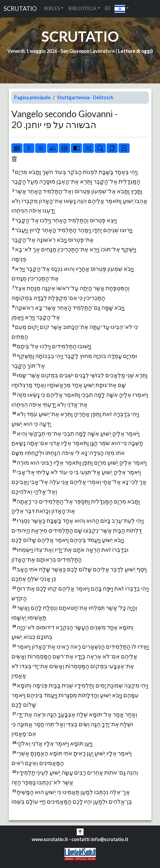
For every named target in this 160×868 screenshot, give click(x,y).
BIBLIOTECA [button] (82, 8)
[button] (122, 9)
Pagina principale (32, 97)
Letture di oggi (135, 51)
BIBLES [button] (52, 8)
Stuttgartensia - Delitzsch (85, 97)
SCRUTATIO (20, 9)
